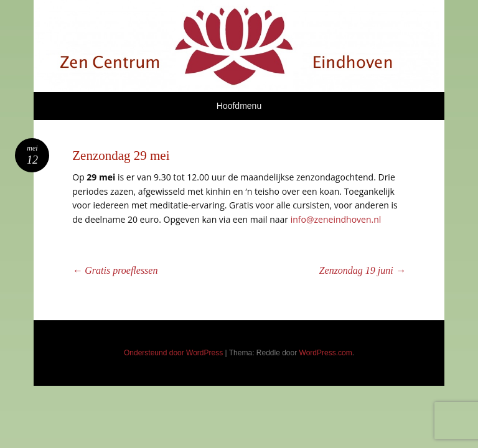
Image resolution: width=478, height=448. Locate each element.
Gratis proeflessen (115, 270)
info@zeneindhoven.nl (336, 219)
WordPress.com (326, 353)
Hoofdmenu (239, 106)
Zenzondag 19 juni (363, 270)
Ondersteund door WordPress (173, 353)
